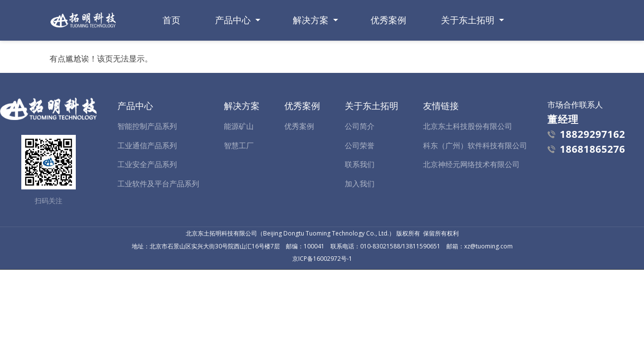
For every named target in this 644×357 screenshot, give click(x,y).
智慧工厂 (239, 145)
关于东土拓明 (468, 20)
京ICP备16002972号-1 (322, 259)
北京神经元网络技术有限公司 (471, 164)
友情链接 (441, 106)
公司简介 (360, 126)
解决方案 (311, 20)
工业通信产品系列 (147, 145)
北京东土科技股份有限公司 (468, 126)
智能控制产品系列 (147, 126)
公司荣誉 (360, 145)
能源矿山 (239, 126)
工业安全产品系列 (147, 164)
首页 (171, 20)
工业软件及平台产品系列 (158, 183)
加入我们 (360, 183)
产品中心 (233, 20)
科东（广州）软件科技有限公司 (475, 145)
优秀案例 (388, 20)
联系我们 (360, 164)
